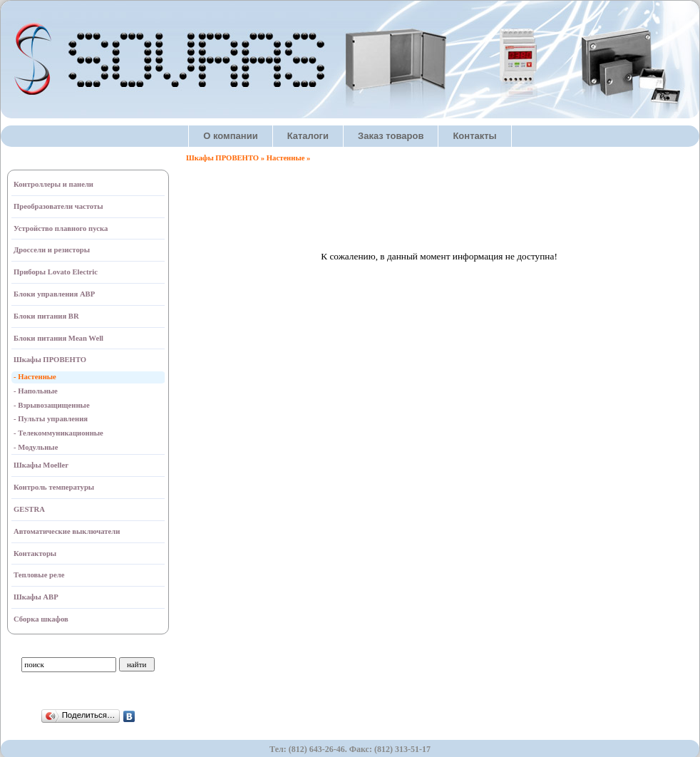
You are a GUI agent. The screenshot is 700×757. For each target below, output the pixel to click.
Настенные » (289, 158)
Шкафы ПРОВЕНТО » (226, 158)
